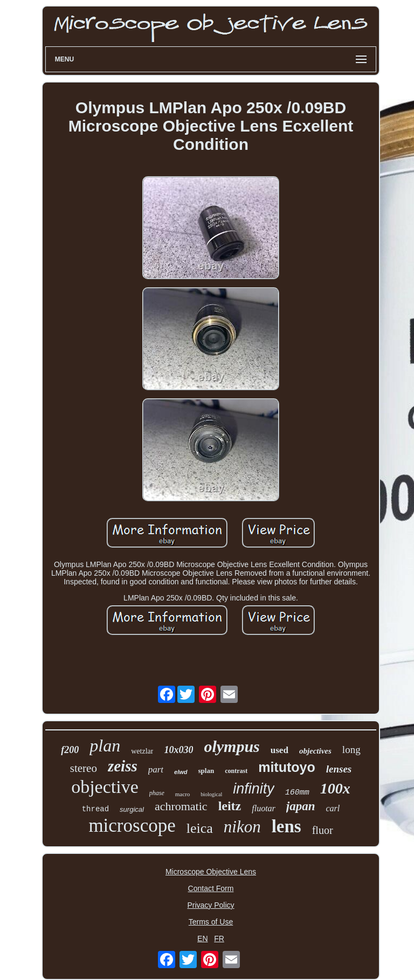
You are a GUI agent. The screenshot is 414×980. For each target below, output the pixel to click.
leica (200, 828)
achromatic (181, 806)
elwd (181, 772)
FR (219, 938)
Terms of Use (211, 922)
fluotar (264, 808)
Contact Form (211, 888)
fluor (323, 830)
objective (105, 787)
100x (335, 788)
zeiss (123, 766)
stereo (84, 768)
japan (301, 806)
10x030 (178, 750)
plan (105, 746)
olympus (232, 746)
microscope (132, 826)
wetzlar (142, 751)
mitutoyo (287, 767)
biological (211, 794)
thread (95, 809)
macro (182, 794)
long (351, 750)
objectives (315, 751)
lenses (339, 769)
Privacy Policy (211, 905)
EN (202, 938)
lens (287, 826)
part (156, 769)
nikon (242, 827)
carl (333, 808)
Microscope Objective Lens (211, 872)
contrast (236, 771)
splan (206, 771)
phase (157, 793)
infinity (254, 789)
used (280, 750)
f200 (70, 750)
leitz (230, 806)
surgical (132, 809)
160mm (297, 793)
